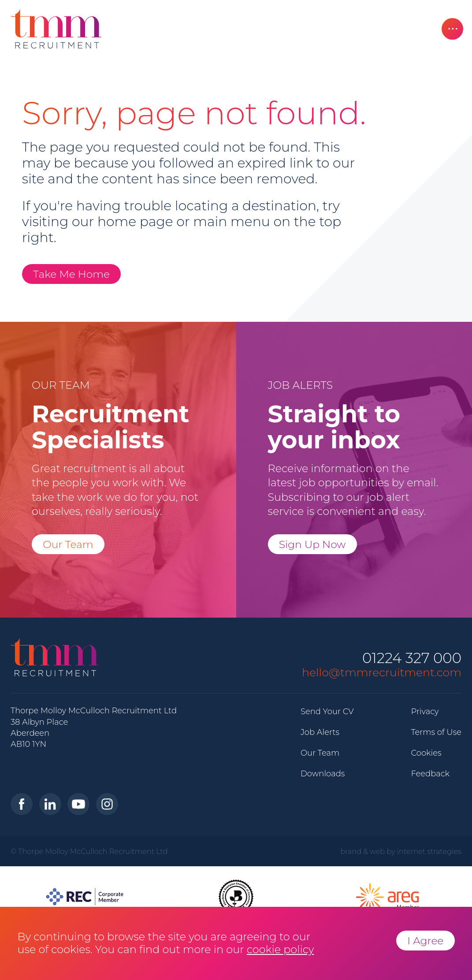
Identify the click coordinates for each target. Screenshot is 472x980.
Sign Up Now (312, 544)
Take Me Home (71, 274)
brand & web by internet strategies (401, 851)
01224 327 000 (412, 658)
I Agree (425, 941)
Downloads (323, 774)
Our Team (68, 544)
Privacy (425, 712)
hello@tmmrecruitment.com (382, 672)
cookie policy (281, 949)
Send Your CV (327, 712)
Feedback (430, 774)
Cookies (426, 753)
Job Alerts (320, 732)
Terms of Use (436, 732)
